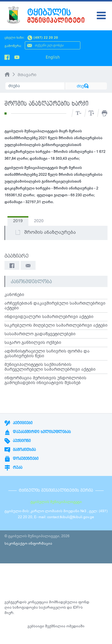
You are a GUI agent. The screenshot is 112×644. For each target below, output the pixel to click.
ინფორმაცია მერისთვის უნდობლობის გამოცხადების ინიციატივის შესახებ (45, 380)
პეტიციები (19, 423)
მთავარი (27, 75)
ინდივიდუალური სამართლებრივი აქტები (49, 317)
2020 (39, 221)
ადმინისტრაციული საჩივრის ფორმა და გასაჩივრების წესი (47, 354)
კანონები (14, 295)
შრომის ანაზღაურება (45, 232)
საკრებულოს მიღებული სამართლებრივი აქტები (56, 325)
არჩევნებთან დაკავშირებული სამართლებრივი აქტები (55, 306)
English (53, 57)
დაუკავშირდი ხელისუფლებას (38, 432)
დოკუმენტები (22, 459)
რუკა (13, 468)
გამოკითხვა (20, 450)
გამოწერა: (13, 46)
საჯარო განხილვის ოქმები (33, 343)
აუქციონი (18, 441)
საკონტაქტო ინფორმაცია (28, 543)
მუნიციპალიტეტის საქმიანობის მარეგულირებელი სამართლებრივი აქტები (50, 367)
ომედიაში (75, 626)
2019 (18, 221)
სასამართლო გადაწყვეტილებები (40, 334)
